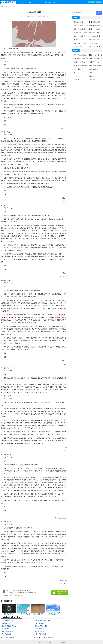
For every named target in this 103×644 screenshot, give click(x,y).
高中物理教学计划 (94, 62)
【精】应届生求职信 (41, 623)
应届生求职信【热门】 (9, 621)
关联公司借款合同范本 (80, 55)
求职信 (12, 7)
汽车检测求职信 (78, 26)
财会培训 (76, 80)
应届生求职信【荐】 (41, 626)
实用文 (30, 2)
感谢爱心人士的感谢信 (80, 62)
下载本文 (45, 17)
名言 (75, 73)
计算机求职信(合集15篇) (42, 621)
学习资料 (39, 2)
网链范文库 (49, 642)
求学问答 (57, 2)
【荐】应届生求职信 (94, 22)
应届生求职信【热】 (8, 623)
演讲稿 (91, 76)
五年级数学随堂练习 (94, 69)
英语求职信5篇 (6, 634)
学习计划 (76, 76)
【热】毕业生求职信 (94, 29)
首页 (22, 2)
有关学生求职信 (10, 637)
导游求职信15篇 (78, 22)
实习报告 (91, 73)
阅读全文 (39, 17)
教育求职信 (5, 629)
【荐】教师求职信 (40, 634)
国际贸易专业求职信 (41, 629)
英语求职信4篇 (39, 631)
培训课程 (48, 2)
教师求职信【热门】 (94, 47)
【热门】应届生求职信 (9, 626)
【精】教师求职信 (7, 631)
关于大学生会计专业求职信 (46, 637)
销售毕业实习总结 (79, 69)
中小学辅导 (92, 80)
